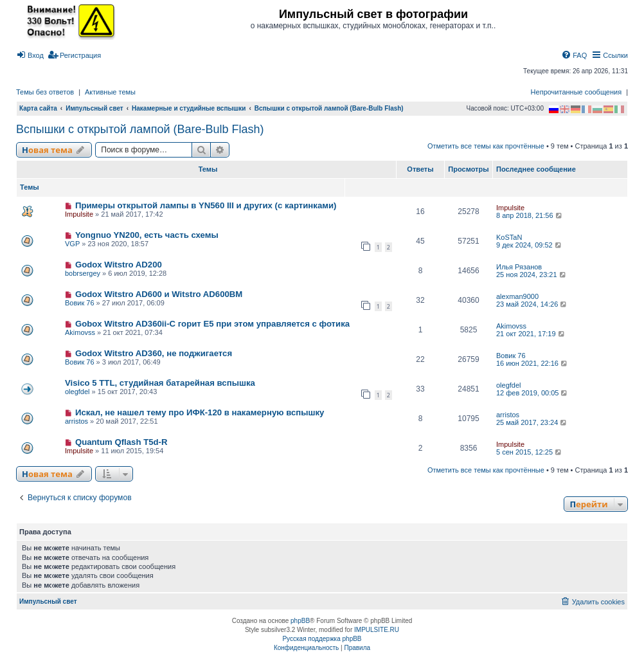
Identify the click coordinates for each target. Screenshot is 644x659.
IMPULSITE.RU (377, 630)
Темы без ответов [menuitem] (45, 92)
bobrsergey (83, 273)
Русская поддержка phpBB (322, 639)
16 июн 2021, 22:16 (532, 363)
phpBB (300, 621)
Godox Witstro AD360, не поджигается (154, 353)
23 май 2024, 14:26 (532, 304)
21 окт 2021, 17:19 (531, 334)
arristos (76, 421)
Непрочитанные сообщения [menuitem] (577, 92)
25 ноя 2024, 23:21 (532, 275)
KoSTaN (509, 237)
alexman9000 (517, 296)
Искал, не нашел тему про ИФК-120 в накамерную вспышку (200, 412)
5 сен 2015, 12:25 (530, 452)
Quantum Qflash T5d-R (121, 442)
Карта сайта (38, 108)
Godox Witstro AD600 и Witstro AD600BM (159, 294)
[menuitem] (30, 55)
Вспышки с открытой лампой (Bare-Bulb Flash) (140, 129)
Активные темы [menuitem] (110, 92)
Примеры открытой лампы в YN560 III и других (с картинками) (206, 205)
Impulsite (79, 214)
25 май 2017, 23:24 (532, 422)
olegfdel (77, 392)
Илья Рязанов (519, 267)
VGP (72, 244)
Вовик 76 (80, 303)
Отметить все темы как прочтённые (486, 146)
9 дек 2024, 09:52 (530, 245)
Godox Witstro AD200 (119, 265)
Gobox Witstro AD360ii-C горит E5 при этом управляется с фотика (212, 324)
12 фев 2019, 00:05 (532, 393)
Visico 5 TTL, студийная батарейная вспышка (160, 383)
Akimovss (80, 332)
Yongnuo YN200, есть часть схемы (147, 235)
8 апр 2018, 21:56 (530, 215)
